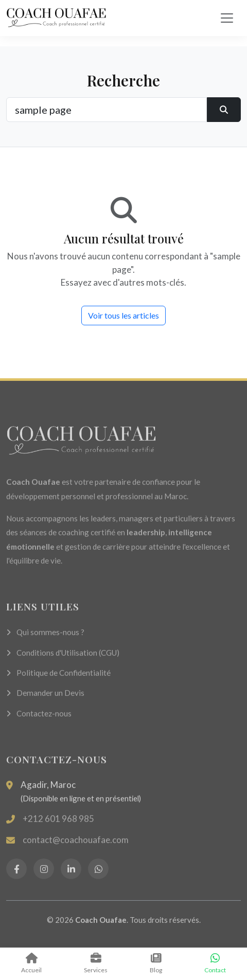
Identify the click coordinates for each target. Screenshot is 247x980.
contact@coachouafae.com (76, 846)
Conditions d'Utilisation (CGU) (63, 659)
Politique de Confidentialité (58, 679)
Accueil (31, 964)
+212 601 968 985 (58, 825)
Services (96, 964)
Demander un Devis (45, 699)
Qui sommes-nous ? (45, 638)
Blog (156, 964)
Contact (215, 964)
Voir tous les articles (123, 315)
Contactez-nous (39, 720)
